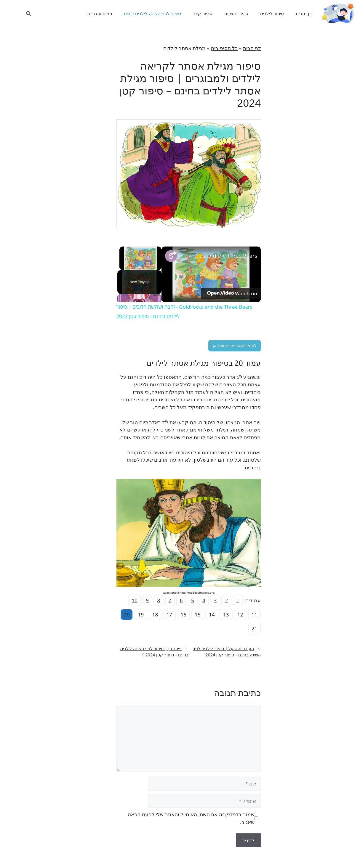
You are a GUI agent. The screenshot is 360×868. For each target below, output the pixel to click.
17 (161, 615)
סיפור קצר (192, 13)
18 (147, 615)
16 (175, 615)
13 (217, 615)
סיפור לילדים (262, 13)
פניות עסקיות (89, 13)
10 (126, 600)
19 (132, 615)
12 (232, 615)
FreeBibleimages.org (192, 593)
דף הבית (293, 13)
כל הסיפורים (216, 48)
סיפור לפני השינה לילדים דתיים (142, 13)
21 (246, 628)
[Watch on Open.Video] (223, 293)
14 (203, 615)
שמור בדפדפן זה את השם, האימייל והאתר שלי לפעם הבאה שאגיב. (182, 818)
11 (246, 615)
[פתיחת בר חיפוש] (20, 13)
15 (189, 615)
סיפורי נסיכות (226, 13)
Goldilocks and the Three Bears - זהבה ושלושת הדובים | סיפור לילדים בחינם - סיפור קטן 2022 (218, 256)
